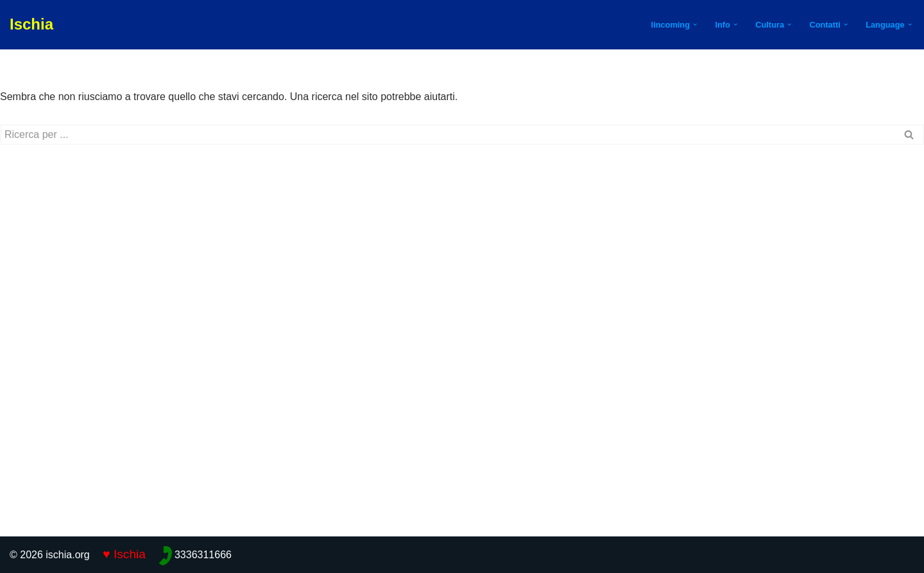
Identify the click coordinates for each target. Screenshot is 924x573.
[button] (695, 24)
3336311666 (203, 555)
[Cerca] (448, 135)
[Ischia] (31, 25)
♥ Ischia (124, 554)
